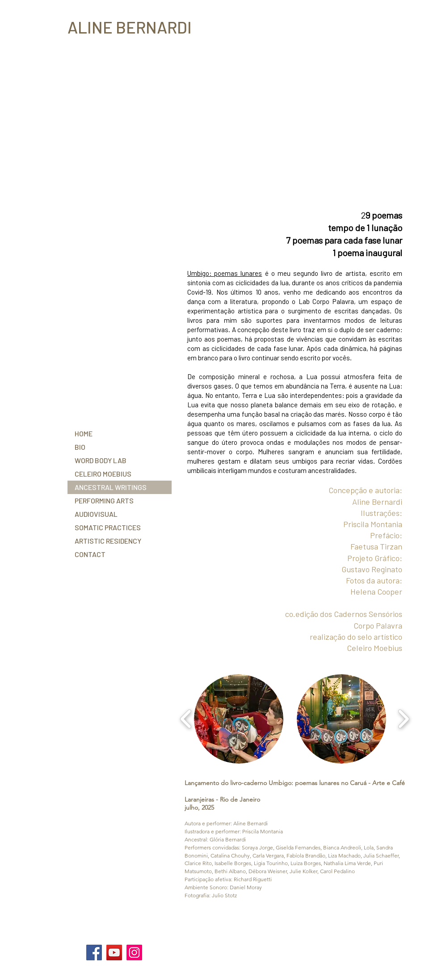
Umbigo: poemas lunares (225, 273)
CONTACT (90, 554)
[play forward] (403, 719)
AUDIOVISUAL (96, 514)
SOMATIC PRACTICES (108, 527)
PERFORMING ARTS (104, 501)
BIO (80, 447)
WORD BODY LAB (101, 460)
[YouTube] (114, 953)
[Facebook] (94, 953)
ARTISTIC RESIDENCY (108, 541)
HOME (84, 433)
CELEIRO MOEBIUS (103, 474)
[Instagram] (134, 953)
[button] (239, 719)
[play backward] (186, 719)
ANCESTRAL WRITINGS (111, 487)
